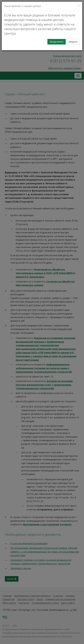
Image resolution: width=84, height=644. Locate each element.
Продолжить (57, 42)
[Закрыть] (79, 6)
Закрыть (73, 42)
